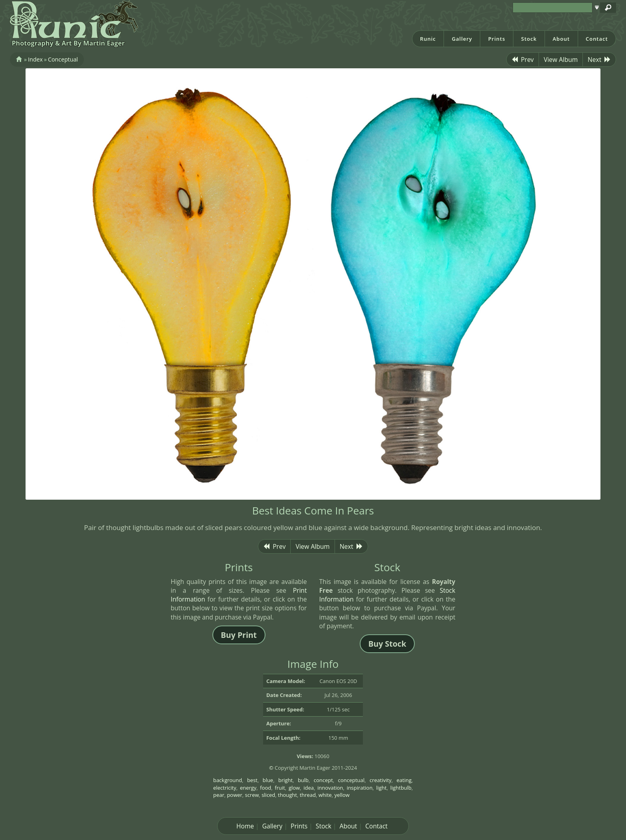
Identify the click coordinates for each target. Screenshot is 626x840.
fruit (280, 788)
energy (248, 788)
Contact (597, 39)
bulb (303, 780)
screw (252, 795)
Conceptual (63, 59)
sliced (268, 795)
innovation (330, 788)
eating (404, 780)
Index (35, 59)
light (381, 788)
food (265, 788)
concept (323, 780)
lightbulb (401, 788)
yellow (342, 795)
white (325, 795)
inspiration (360, 788)
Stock (529, 39)
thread (308, 795)
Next (599, 60)
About (561, 39)
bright (285, 780)
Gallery (462, 39)
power (234, 795)
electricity (225, 788)
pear (219, 795)
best (252, 780)
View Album (561, 60)
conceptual (351, 780)
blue (268, 780)
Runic (428, 39)
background (228, 780)
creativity (381, 780)
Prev (523, 60)
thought (287, 795)
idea (309, 788)
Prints (497, 39)
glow (294, 788)
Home (245, 826)
